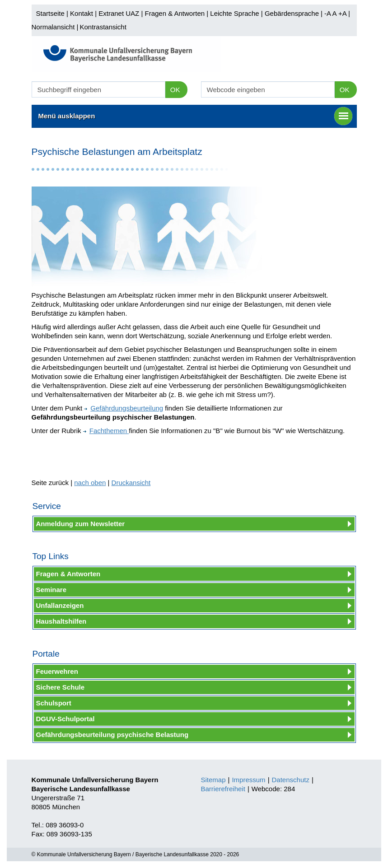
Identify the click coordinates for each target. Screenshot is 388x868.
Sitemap (213, 780)
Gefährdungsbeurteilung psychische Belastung (112, 735)
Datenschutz (291, 780)
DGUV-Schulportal (65, 719)
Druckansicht (131, 483)
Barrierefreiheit (223, 789)
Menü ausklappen (195, 116)
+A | (343, 13)
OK (175, 90)
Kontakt (82, 13)
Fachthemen (106, 431)
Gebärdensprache (292, 13)
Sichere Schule (61, 687)
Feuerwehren (57, 671)
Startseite (50, 13)
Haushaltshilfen (61, 621)
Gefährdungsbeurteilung (124, 408)
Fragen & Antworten (175, 13)
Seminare (51, 590)
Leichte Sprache (234, 13)
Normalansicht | (55, 27)
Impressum (248, 780)
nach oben (90, 483)
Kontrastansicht (103, 27)
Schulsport (54, 703)
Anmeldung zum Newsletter (81, 524)
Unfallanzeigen (60, 605)
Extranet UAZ (119, 13)
